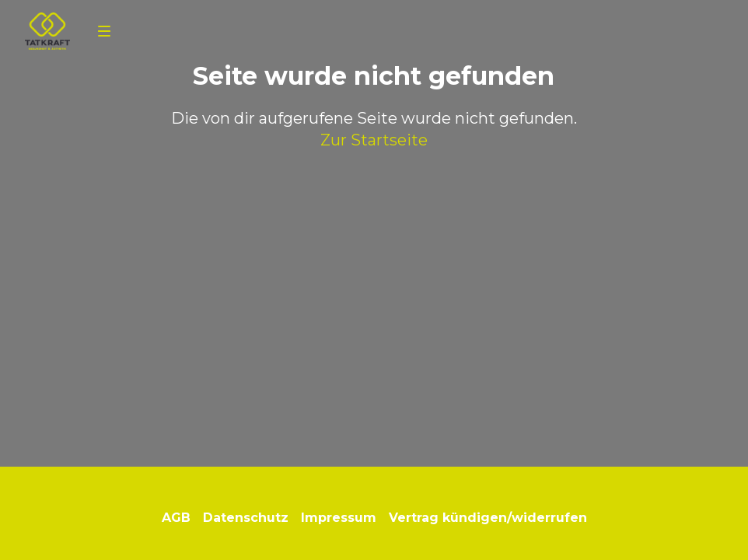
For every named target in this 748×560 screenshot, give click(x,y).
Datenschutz (246, 518)
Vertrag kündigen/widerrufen (488, 518)
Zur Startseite (374, 140)
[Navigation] (104, 31)
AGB (176, 518)
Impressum (339, 518)
